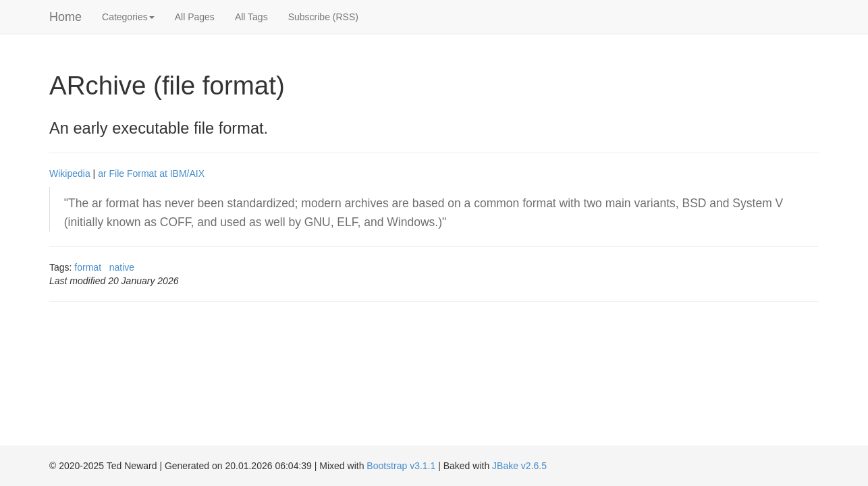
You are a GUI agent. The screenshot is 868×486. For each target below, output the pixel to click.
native (122, 267)
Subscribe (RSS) (323, 17)
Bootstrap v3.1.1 (401, 466)
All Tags (251, 17)
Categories (128, 17)
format (88, 267)
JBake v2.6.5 (519, 466)
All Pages (195, 17)
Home (65, 17)
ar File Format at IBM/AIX (151, 173)
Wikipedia (70, 173)
